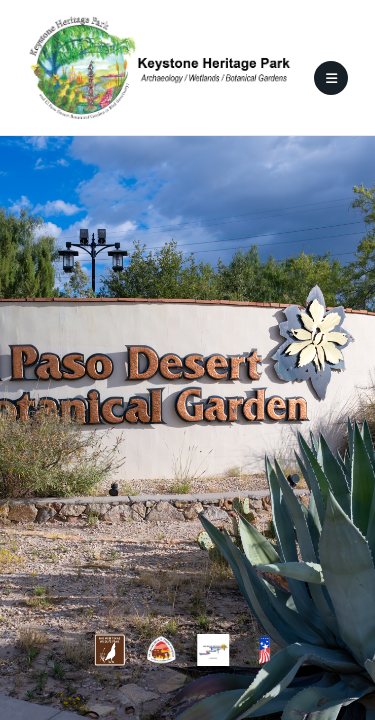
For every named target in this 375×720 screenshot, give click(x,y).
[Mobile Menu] (331, 78)
